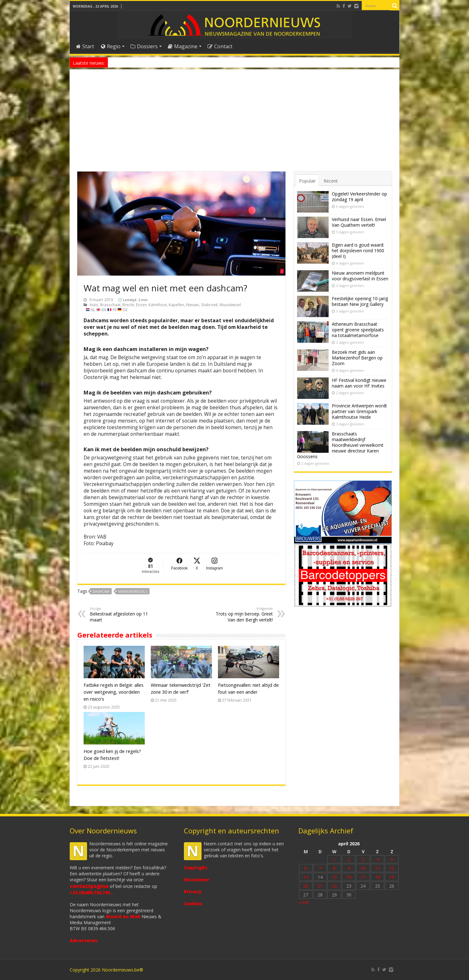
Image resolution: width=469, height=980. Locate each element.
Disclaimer (197, 880)
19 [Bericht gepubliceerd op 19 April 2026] (392, 877)
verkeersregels (133, 591)
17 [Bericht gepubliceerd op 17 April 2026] (363, 877)
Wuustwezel (230, 305)
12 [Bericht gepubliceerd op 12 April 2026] (392, 868)
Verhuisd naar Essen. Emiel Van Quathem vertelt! (359, 222)
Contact (220, 46)
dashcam (101, 591)
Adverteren (84, 940)
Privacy (193, 892)
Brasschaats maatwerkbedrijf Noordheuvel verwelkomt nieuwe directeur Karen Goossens (340, 445)
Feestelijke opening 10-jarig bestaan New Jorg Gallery (360, 301)
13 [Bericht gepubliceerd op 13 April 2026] (306, 877)
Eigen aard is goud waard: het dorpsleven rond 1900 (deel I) (358, 251)
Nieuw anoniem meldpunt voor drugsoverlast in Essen (158, 62)
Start (85, 46)
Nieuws (193, 305)
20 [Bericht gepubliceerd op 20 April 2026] (306, 886)
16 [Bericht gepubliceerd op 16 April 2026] (349, 877)
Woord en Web (123, 916)
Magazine (183, 46)
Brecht (128, 305)
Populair (307, 181)
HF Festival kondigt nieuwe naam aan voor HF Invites (359, 383)
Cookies (193, 904)
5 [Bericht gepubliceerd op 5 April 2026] (392, 859)
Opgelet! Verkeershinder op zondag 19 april (359, 197)
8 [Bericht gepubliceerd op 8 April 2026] (334, 868)
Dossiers (144, 46)
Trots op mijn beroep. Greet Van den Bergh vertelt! (240, 614)
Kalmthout (158, 305)
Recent (331, 181)
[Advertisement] (234, 124)
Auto (94, 305)
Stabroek (209, 305)
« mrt (304, 902)
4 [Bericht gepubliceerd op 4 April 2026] (378, 859)
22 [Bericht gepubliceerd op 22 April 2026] (334, 886)
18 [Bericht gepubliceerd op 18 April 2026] (378, 877)
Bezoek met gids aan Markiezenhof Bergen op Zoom (357, 358)
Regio (111, 46)
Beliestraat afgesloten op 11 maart (122, 614)
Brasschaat (110, 305)
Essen (141, 305)
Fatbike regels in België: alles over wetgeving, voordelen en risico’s (114, 692)
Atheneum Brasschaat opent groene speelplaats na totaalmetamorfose (358, 330)
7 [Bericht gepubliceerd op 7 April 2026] (320, 868)
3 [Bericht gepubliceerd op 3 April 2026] (363, 859)
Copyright (196, 868)
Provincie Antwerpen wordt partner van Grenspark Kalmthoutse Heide (359, 411)
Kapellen (176, 305)
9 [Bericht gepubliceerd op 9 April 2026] (349, 868)
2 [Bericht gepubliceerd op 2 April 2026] (349, 859)
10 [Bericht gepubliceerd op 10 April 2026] (363, 868)
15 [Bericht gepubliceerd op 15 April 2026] (334, 877)
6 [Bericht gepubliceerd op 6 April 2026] (306, 868)
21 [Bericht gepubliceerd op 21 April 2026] (320, 886)
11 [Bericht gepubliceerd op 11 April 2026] (378, 868)
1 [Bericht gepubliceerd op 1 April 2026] (334, 859)
